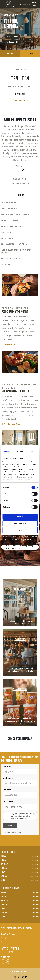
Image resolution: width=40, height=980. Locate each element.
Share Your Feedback (8, 934)
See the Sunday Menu (12, 424)
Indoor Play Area (10, 203)
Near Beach (7, 238)
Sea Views (6, 232)
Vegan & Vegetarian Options (16, 215)
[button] (2, 750)
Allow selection (20, 523)
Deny (20, 530)
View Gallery (14, 36)
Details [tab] (20, 451)
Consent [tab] (7, 451)
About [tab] (33, 451)
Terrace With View (11, 258)
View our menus (10, 344)
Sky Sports (7, 264)
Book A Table (35, 4)
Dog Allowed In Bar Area (14, 244)
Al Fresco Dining (10, 221)
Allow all (20, 517)
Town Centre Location (13, 226)
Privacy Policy (6, 938)
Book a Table (14, 42)
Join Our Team (6, 942)
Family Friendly (9, 209)
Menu (31, 54)
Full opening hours (21, 101)
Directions (27, 4)
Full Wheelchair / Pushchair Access (16, 251)
